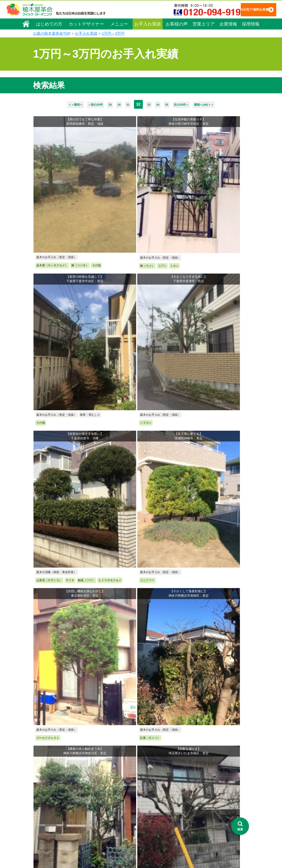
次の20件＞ (194, 104)
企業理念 (42, 786)
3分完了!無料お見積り (246, 9)
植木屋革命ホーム (107, 771)
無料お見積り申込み (127, 656)
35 (174, 104)
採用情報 (251, 24)
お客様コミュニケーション (54, 805)
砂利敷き (101, 818)
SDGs (149, 835)
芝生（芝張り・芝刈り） (112, 812)
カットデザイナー (86, 24)
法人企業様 (44, 811)
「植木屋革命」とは (161, 788)
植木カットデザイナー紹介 (167, 819)
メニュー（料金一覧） (111, 779)
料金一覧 (101, 788)
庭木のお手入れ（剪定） (112, 794)
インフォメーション (161, 852)
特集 (148, 843)
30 (113, 104)
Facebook (213, 821)
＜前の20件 (81, 104)
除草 (98, 806)
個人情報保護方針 (219, 780)
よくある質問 (156, 800)
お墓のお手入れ (106, 843)
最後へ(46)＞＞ (225, 104)
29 (101, 104)
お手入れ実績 (148, 24)
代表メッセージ (47, 793)
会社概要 (42, 780)
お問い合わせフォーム (223, 797)
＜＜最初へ (53, 104)
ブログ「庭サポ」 (219, 805)
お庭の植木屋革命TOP (52, 34)
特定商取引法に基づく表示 (225, 786)
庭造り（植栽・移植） (110, 831)
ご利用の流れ (156, 794)
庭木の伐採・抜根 (107, 800)
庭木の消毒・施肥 (107, 825)
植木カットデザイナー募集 (226, 813)
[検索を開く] (240, 826)
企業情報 (228, 24)
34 (162, 104)
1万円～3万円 (113, 34)
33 (150, 104)
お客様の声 (177, 24)
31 (125, 104)
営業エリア (204, 24)
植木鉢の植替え (106, 837)
